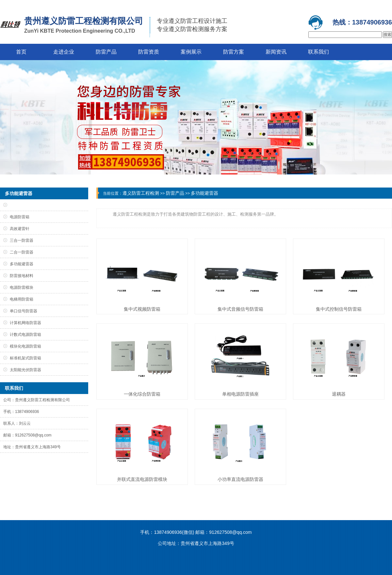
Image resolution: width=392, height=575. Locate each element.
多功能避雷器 (204, 193)
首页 (21, 52)
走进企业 (64, 52)
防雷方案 (234, 52)
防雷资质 (149, 52)
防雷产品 (106, 52)
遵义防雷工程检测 (141, 193)
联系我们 (318, 52)
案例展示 (191, 52)
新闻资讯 (276, 52)
